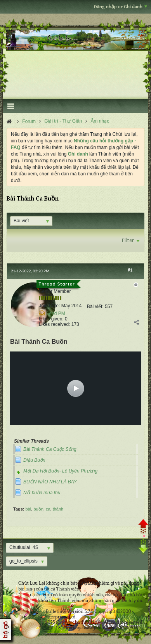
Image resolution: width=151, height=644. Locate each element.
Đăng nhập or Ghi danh (121, 7)
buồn (38, 509)
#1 (130, 270)
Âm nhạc (100, 121)
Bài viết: (95, 306)
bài (29, 509)
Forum (29, 121)
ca (48, 509)
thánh (58, 509)
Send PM (55, 313)
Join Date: (49, 306)
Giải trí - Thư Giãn (63, 121)
